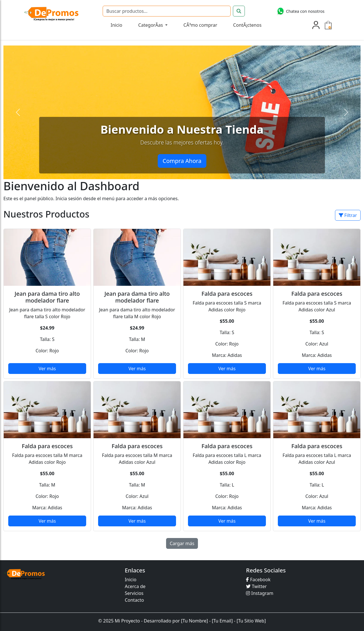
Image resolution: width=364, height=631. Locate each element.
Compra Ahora (182, 161)
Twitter (256, 586)
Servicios (134, 593)
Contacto (135, 600)
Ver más (47, 369)
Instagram (260, 593)
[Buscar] (167, 11)
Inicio (116, 25)
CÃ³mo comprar (200, 25)
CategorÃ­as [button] (151, 25)
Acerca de (135, 586)
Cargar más (182, 543)
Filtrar (348, 215)
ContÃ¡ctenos (247, 25)
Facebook (258, 580)
